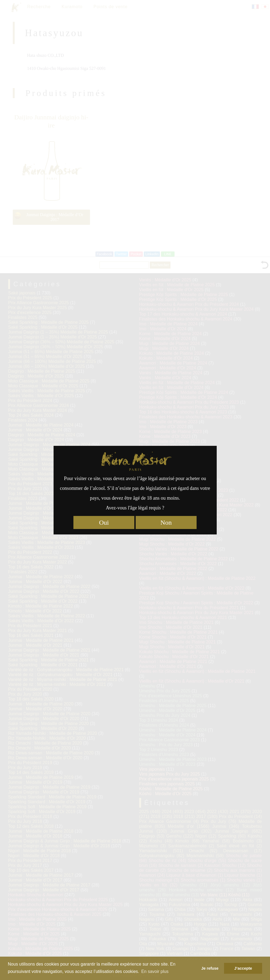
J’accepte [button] (243, 968)
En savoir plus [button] (155, 971)
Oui (104, 522)
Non (166, 522)
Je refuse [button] (210, 968)
